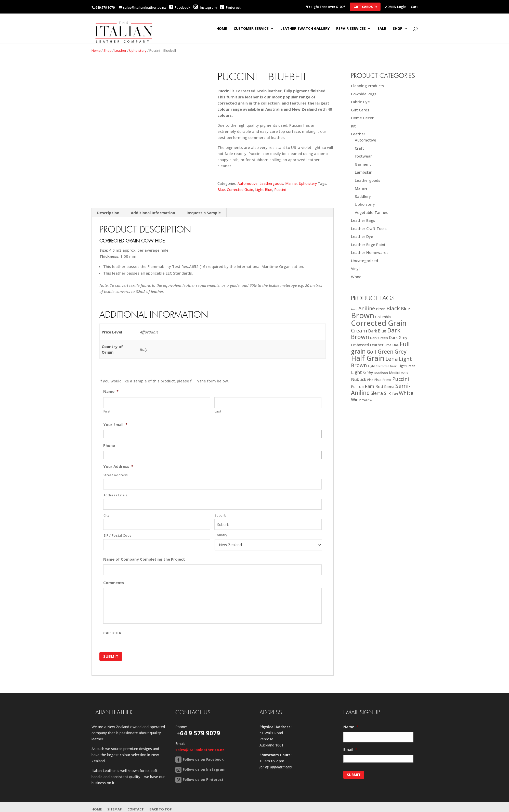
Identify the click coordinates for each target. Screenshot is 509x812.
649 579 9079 (105, 7)
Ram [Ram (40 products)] (369, 386)
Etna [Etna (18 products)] (396, 345)
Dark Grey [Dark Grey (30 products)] (398, 338)
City (107, 515)
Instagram (205, 7)
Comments (114, 583)
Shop (108, 50)
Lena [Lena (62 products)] (392, 359)
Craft (359, 148)
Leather (120, 50)
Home (222, 29)
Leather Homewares (370, 252)
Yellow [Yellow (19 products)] (367, 400)
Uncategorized (364, 261)
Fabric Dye (360, 102)
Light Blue (264, 190)
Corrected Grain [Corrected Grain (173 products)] (379, 323)
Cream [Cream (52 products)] (359, 331)
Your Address (118, 466)
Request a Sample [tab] (204, 213)
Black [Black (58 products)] (393, 308)
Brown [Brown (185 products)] (363, 315)
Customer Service (251, 29)
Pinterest (230, 7)
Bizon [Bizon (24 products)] (381, 309)
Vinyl (355, 268)
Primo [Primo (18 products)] (387, 380)
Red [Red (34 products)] (379, 386)
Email (350, 749)
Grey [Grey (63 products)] (401, 351)
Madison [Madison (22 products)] (381, 373)
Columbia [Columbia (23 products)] (383, 317)
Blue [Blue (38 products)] (406, 308)
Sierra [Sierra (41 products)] (377, 393)
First (107, 411)
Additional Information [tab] (153, 213)
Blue (221, 190)
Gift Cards (363, 7)
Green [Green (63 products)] (386, 351)
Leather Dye (362, 236)
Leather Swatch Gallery (305, 29)
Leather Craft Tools (369, 228)
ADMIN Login (396, 7)
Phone (109, 446)
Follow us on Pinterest (203, 779)
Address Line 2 (116, 495)
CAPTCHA (112, 633)
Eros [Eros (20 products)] (388, 345)
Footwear (363, 156)
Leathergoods (271, 183)
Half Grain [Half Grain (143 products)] (368, 358)
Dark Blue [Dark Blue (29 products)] (377, 331)
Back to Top (161, 809)
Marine (291, 183)
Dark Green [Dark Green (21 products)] (379, 338)
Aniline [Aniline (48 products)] (367, 308)
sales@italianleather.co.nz (200, 749)
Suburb (220, 515)
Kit (353, 126)
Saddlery (363, 196)
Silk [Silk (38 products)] (387, 393)
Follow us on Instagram (204, 769)
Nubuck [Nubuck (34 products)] (359, 379)
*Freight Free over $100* (325, 7)
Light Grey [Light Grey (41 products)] (362, 372)
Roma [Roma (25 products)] (389, 387)
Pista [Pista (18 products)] (378, 380)
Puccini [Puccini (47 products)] (401, 379)
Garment (363, 164)
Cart (414, 7)
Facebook (182, 7)
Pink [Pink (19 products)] (370, 380)
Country (221, 535)
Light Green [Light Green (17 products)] (407, 366)
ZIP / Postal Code (118, 536)
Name (111, 391)
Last (218, 411)
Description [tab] (108, 213)
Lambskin (364, 172)
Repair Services (351, 29)
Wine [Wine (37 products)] (356, 400)
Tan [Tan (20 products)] (395, 394)
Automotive (247, 183)
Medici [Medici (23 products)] (394, 373)
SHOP (398, 29)
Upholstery (138, 50)
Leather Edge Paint (368, 244)
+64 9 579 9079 (198, 733)
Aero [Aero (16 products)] (354, 309)
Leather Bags (363, 220)
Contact (136, 809)
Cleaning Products (368, 86)
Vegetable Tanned (372, 212)
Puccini (280, 190)
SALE (382, 29)
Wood (356, 277)
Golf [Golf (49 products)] (372, 352)
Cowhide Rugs (364, 94)
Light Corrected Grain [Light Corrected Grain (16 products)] (383, 366)
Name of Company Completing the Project (144, 559)
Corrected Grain (240, 190)
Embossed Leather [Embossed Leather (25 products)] (367, 345)
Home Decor (362, 118)
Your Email (115, 425)
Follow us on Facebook (203, 759)
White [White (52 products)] (406, 393)
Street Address (116, 475)
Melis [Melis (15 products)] (404, 373)
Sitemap (115, 809)
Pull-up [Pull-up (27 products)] (357, 386)
